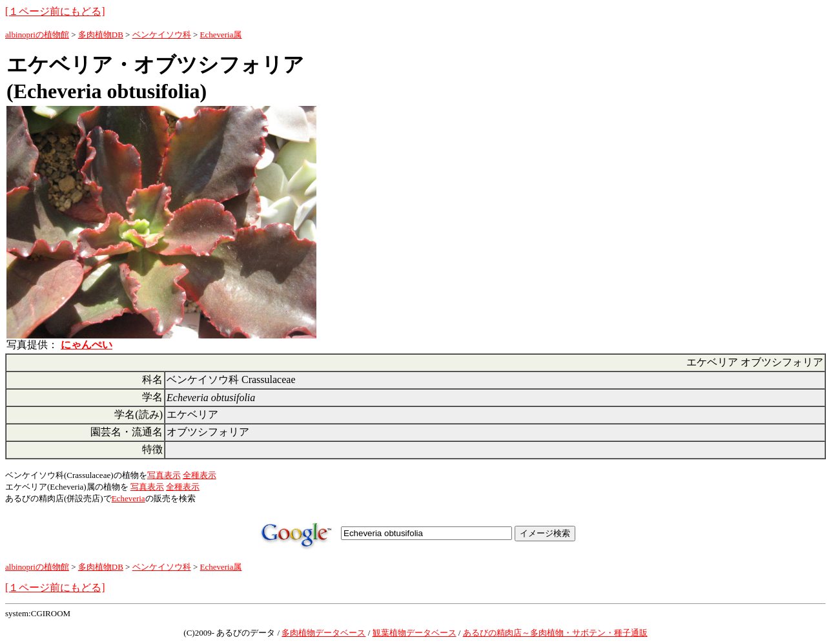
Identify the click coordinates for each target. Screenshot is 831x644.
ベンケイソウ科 (162, 35)
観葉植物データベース (415, 633)
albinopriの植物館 (37, 35)
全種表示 (200, 475)
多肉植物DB (101, 35)
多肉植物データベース (323, 633)
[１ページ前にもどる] (55, 11)
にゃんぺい (87, 345)
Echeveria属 (221, 35)
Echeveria (128, 498)
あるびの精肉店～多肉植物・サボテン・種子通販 (555, 633)
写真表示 (164, 475)
